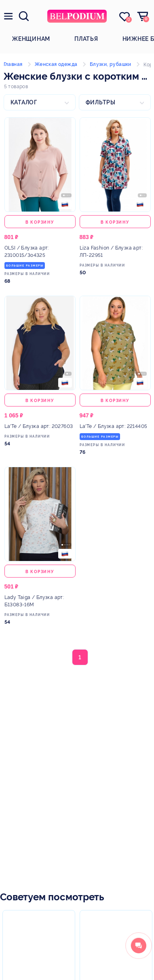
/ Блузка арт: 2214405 (114, 426)
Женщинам (31, 39)
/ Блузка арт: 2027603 (39, 426)
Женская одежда (56, 64)
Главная (13, 64)
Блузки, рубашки (111, 64)
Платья (86, 39)
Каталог (24, 102)
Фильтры (101, 102)
